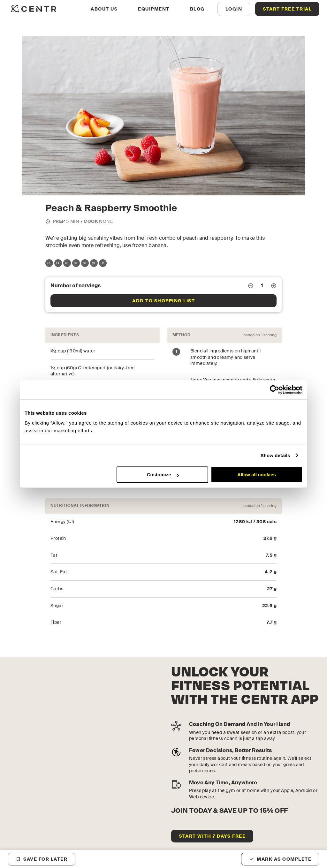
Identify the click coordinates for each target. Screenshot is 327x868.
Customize (163, 475)
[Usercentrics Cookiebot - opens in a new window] (274, 390)
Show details (275, 455)
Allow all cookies (257, 475)
